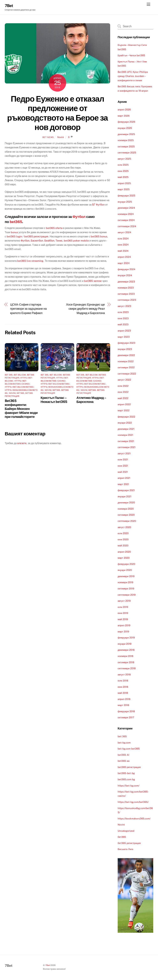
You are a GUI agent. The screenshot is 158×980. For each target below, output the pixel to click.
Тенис (59, 241)
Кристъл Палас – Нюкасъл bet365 (54, 400)
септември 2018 (127, 668)
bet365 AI (123, 755)
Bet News (48, 137)
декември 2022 (126, 355)
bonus (14, 232)
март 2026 (124, 116)
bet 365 (9, 375)
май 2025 (123, 177)
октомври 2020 (126, 515)
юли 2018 (123, 681)
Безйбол (49, 241)
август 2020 (124, 527)
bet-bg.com (20, 375)
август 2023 (124, 306)
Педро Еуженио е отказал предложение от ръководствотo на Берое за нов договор (58, 113)
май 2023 (123, 324)
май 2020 (123, 546)
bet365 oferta (54, 228)
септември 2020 (127, 521)
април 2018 (124, 699)
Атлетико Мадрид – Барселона (91, 400)
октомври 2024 (126, 220)
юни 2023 (123, 318)
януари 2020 (125, 570)
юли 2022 (123, 386)
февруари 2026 (126, 122)
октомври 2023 (126, 294)
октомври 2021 (126, 441)
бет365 (21, 393)
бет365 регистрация (129, 843)
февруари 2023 (127, 343)
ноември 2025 (126, 140)
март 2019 (123, 632)
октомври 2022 (126, 367)
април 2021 (124, 478)
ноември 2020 (126, 509)
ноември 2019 (125, 582)
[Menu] (148, 4)
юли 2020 (123, 533)
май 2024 (123, 251)
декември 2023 (126, 282)
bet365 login (14, 236)
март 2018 (123, 705)
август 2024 (124, 232)
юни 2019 (123, 613)
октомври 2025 (126, 146)
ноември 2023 (126, 288)
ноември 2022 (126, 361)
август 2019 (124, 601)
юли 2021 (123, 459)
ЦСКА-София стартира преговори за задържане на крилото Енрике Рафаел (28, 309)
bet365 (16, 222)
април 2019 (124, 625)
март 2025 (124, 189)
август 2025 (124, 159)
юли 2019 (123, 607)
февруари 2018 (126, 711)
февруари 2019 (126, 638)
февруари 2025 (127, 196)
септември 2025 (127, 153)
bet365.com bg (126, 779)
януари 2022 (125, 423)
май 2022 (123, 398)
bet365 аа (124, 761)
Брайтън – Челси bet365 (131, 55)
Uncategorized (126, 831)
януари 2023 (125, 349)
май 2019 (123, 619)
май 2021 (123, 472)
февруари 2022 (126, 417)
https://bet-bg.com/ (129, 786)
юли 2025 (123, 165)
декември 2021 (126, 429)
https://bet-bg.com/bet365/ (19, 387)
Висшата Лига (125, 849)
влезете (22, 443)
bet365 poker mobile (76, 241)
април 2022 (124, 404)
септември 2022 (127, 374)
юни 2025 (123, 171)
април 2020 (124, 552)
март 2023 (124, 337)
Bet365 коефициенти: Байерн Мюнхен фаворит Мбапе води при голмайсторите (21, 409)
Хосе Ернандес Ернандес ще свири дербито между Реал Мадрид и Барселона (86, 309)
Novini (61, 137)
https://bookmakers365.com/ (134, 819)
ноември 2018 (126, 656)
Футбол (79, 217)
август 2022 (124, 380)
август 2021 (124, 453)
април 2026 (124, 110)
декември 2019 (126, 576)
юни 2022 (123, 392)
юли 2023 (123, 312)
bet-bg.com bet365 (129, 749)
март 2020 (124, 558)
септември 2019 (127, 595)
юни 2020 (123, 539)
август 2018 (124, 675)
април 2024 (124, 257)
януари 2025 (125, 202)
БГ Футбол (98, 205)
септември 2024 (127, 226)
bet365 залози (93, 281)
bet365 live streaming (30, 261)
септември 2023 (127, 300)
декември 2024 (126, 208)
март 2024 (124, 263)
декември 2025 (126, 134)
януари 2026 (125, 128)
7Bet (48, 965)
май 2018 (123, 693)
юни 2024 (123, 245)
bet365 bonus (99, 236)
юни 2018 (123, 687)
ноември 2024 (126, 214)
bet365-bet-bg (126, 773)
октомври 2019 (126, 589)
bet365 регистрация (36, 236)
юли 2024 (123, 239)
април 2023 (124, 331)
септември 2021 (127, 447)
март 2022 (124, 410)
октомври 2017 (126, 717)
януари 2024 (125, 275)
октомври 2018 (126, 662)
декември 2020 (126, 503)
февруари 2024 (127, 269)
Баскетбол (37, 241)
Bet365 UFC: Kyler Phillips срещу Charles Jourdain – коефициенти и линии (133, 76)
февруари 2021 (126, 490)
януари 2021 (125, 496)
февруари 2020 (126, 564)
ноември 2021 (125, 435)
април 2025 (124, 183)
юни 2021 (123, 466)
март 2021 (123, 484)
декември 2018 (126, 650)
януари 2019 (125, 644)
